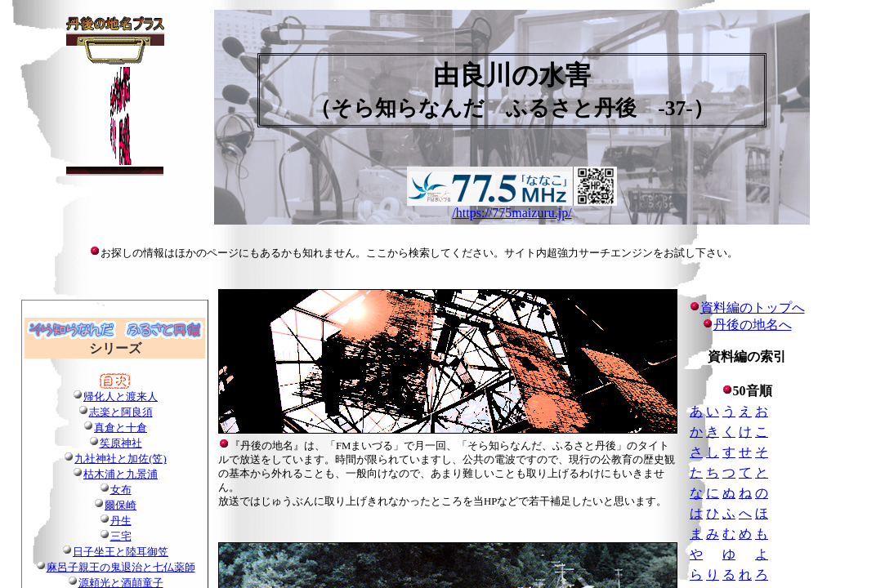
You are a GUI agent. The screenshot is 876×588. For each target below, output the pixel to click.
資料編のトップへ (747, 307)
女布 (121, 490)
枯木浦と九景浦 (121, 474)
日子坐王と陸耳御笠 (121, 552)
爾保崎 (121, 506)
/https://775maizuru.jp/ (512, 213)
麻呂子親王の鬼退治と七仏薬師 (121, 568)
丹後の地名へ (753, 325)
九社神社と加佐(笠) (121, 459)
